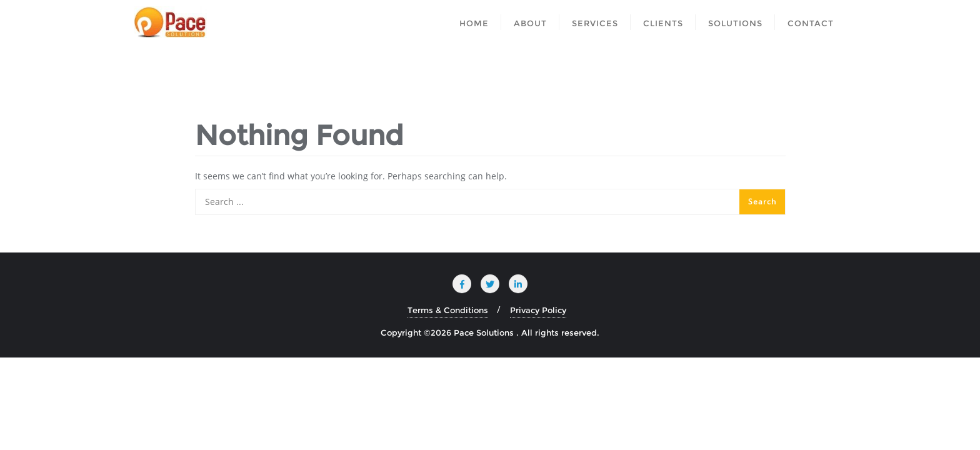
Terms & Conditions (448, 310)
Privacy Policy (538, 310)
